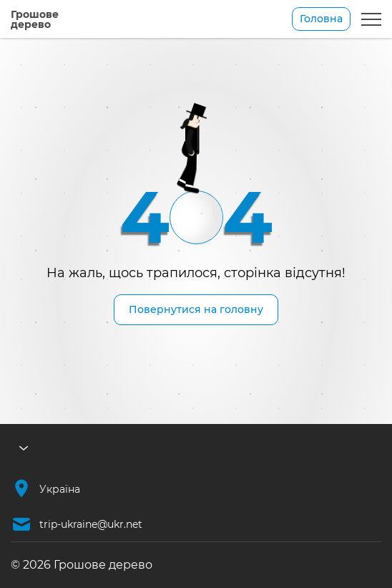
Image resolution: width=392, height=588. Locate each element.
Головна (321, 19)
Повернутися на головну (196, 309)
